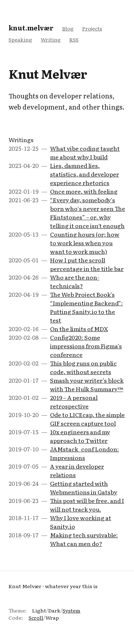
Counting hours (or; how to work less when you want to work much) (85, 243)
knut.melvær (31, 28)
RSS (74, 39)
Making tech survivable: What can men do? (84, 539)
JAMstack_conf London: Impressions (85, 453)
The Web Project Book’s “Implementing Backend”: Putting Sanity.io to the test (86, 307)
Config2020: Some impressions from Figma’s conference (86, 346)
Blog (68, 28)
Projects (92, 28)
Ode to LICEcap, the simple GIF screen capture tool (87, 419)
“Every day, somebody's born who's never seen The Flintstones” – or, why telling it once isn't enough (88, 213)
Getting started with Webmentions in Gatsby (84, 488)
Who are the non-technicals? (75, 281)
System (71, 610)
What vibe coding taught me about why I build (85, 152)
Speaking (20, 39)
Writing (51, 39)
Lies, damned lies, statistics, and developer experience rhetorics (85, 174)
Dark (54, 610)
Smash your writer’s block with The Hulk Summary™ (87, 384)
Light (39, 610)
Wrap (52, 618)
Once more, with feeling (84, 191)
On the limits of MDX (79, 329)
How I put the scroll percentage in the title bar (87, 264)
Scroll (36, 618)
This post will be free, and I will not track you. (87, 505)
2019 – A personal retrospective (74, 402)
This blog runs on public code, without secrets (83, 367)
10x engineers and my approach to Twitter (80, 436)
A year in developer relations (77, 470)
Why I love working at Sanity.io (81, 522)
